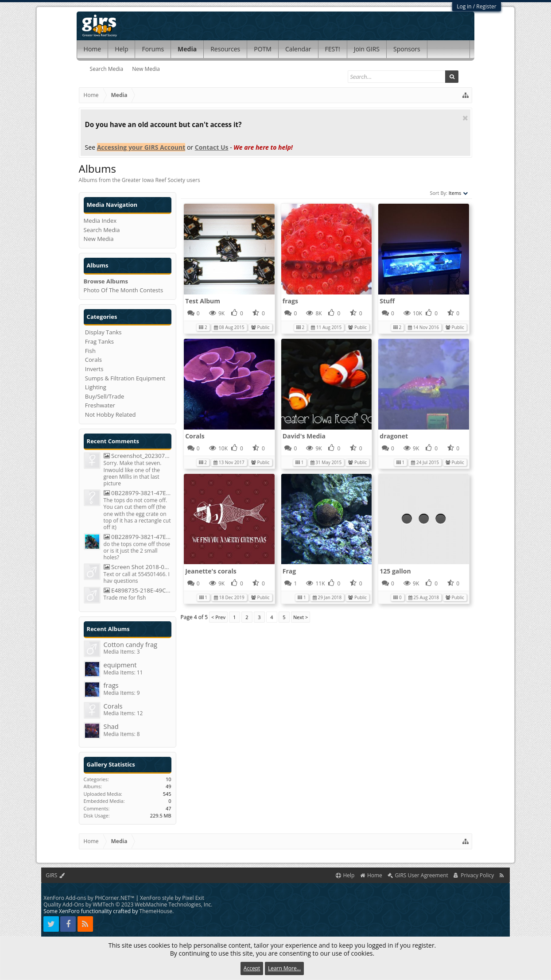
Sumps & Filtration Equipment (125, 378)
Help (121, 49)
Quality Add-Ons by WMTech (128, 904)
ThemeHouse (156, 911)
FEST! (333, 49)
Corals (195, 436)
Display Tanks (103, 332)
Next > (301, 617)
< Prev (218, 617)
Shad (111, 726)
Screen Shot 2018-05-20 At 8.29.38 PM (138, 567)
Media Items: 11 (123, 672)
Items (458, 193)
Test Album (203, 301)
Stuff (387, 301)
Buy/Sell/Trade (105, 396)
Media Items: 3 (122, 652)
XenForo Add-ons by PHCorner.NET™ (89, 898)
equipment (120, 665)
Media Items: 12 (123, 713)
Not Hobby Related (111, 414)
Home (93, 49)
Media (187, 49)
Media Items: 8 (122, 734)
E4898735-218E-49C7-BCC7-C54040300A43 (138, 591)
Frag (289, 571)
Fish (90, 351)
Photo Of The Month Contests (124, 290)
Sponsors (407, 49)
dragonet (394, 436)
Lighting (96, 387)
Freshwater (100, 405)
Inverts (94, 369)
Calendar (298, 49)
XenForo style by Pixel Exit (172, 898)
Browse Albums (106, 281)
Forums (153, 49)
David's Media (304, 436)
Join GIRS (367, 49)
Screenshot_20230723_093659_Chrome (138, 456)
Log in (464, 6)
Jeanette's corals (211, 571)
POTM (263, 49)
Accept (252, 968)
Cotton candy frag (130, 645)
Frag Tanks (99, 341)
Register (486, 6)
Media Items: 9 (122, 693)
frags (290, 301)
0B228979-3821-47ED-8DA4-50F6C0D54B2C (138, 493)
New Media (146, 69)
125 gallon (395, 571)
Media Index (100, 221)
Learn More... (284, 968)
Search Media (107, 69)
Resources (225, 49)
